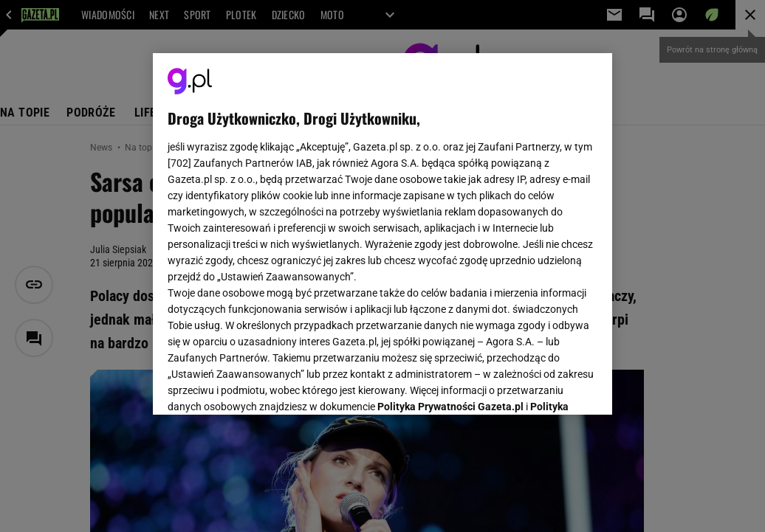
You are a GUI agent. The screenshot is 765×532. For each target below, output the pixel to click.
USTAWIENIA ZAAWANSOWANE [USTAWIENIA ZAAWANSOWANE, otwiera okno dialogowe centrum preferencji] (265, 385)
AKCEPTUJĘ (548, 386)
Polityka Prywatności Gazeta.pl (450, 219)
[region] (382, 234)
